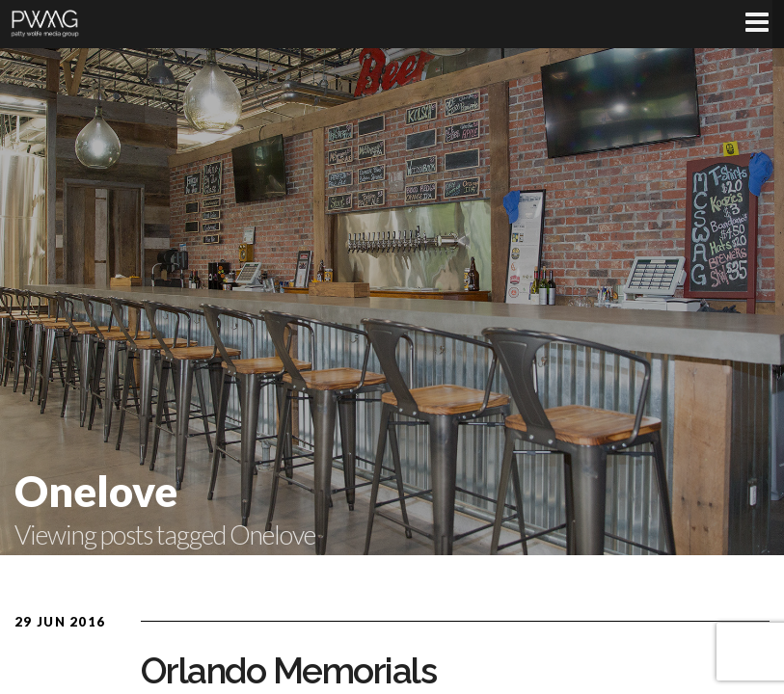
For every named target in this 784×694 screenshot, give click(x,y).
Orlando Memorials (289, 671)
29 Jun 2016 (60, 622)
